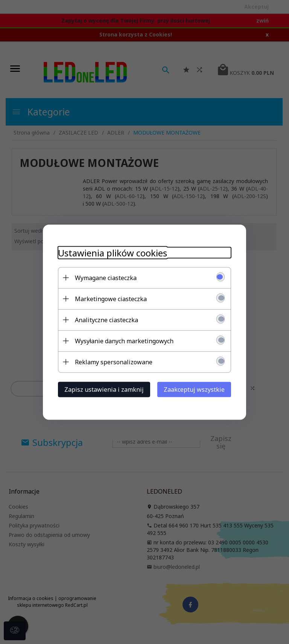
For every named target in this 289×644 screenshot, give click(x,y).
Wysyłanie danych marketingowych (124, 341)
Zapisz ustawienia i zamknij (104, 389)
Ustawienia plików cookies (113, 252)
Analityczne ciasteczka (106, 320)
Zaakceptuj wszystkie (194, 389)
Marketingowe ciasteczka (111, 299)
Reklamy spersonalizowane (114, 362)
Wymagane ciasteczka (106, 277)
